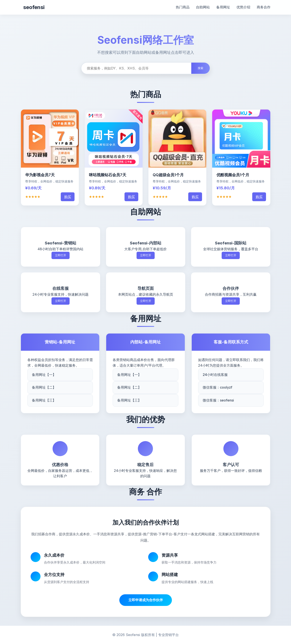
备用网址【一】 (44, 375)
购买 (68, 197)
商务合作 (264, 7)
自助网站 (203, 7)
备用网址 (223, 7)
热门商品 (183, 7)
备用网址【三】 (44, 400)
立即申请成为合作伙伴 (146, 600)
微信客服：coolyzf (217, 387)
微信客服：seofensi (218, 400)
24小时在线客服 (215, 375)
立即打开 (61, 255)
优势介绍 (243, 7)
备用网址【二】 (44, 387)
